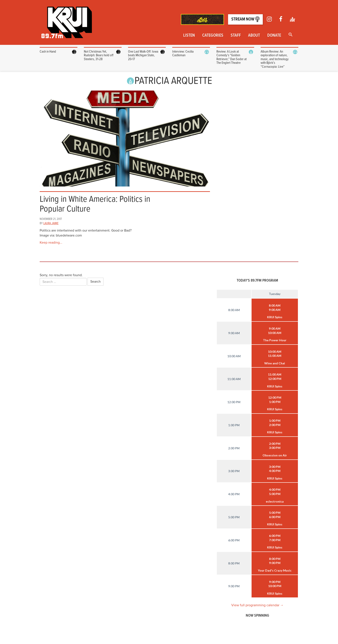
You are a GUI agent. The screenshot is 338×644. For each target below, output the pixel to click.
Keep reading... (51, 243)
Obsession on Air (275, 455)
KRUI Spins (275, 317)
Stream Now (245, 19)
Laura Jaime (51, 223)
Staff (236, 36)
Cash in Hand (48, 52)
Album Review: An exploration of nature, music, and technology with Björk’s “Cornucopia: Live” (275, 59)
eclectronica (275, 501)
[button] (291, 35)
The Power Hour (275, 340)
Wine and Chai (275, 363)
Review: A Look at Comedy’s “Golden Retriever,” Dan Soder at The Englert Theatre (232, 57)
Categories (213, 36)
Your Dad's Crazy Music (275, 570)
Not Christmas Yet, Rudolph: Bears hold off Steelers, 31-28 (99, 55)
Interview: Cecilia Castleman (183, 54)
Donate (274, 36)
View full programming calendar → (257, 605)
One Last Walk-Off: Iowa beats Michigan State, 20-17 (143, 55)
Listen (189, 36)
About (254, 36)
